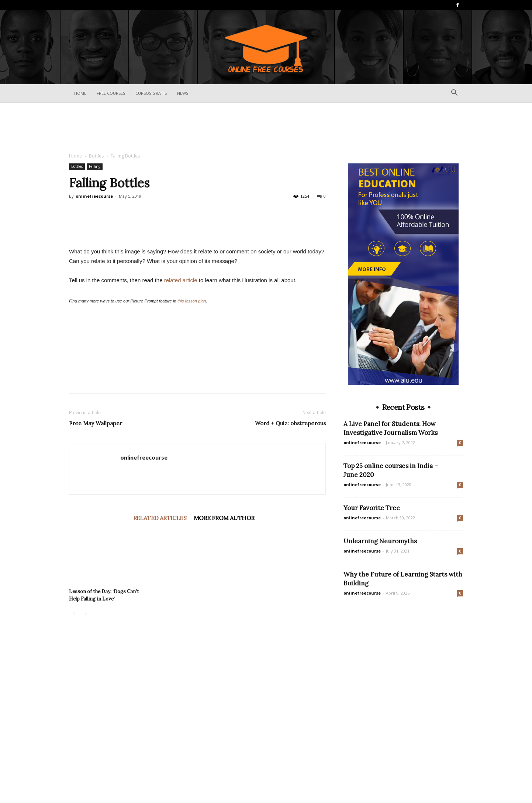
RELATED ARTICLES (160, 653)
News (183, 93)
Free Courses (111, 93)
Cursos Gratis (151, 93)
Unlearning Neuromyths (380, 541)
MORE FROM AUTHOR (224, 653)
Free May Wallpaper (96, 558)
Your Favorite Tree (372, 508)
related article (181, 415)
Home (80, 93)
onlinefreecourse (94, 196)
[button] (454, 94)
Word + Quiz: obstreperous (290, 558)
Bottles (96, 156)
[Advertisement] (266, 128)
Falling (95, 166)
